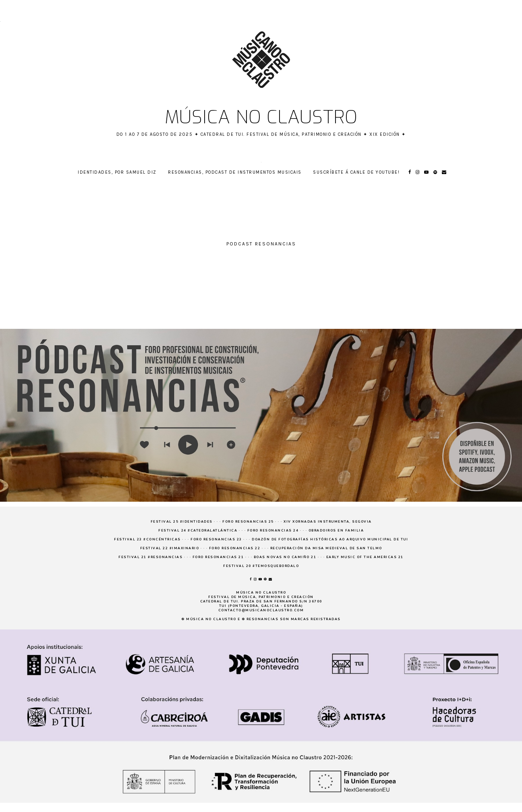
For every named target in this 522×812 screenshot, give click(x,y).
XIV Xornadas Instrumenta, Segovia (328, 522)
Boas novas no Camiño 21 (285, 557)
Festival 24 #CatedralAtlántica (198, 531)
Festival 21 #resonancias (150, 557)
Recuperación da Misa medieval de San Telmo (326, 548)
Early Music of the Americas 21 (365, 557)
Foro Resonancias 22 (235, 548)
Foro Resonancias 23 (216, 539)
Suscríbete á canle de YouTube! (356, 172)
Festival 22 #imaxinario (170, 548)
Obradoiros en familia (336, 531)
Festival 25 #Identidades (182, 522)
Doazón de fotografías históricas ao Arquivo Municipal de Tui (330, 539)
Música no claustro (261, 117)
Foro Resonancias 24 (273, 531)
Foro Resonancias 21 (218, 557)
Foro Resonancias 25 (248, 522)
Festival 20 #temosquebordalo (261, 566)
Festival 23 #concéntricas (147, 539)
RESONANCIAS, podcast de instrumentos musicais (235, 172)
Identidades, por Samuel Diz (117, 172)
